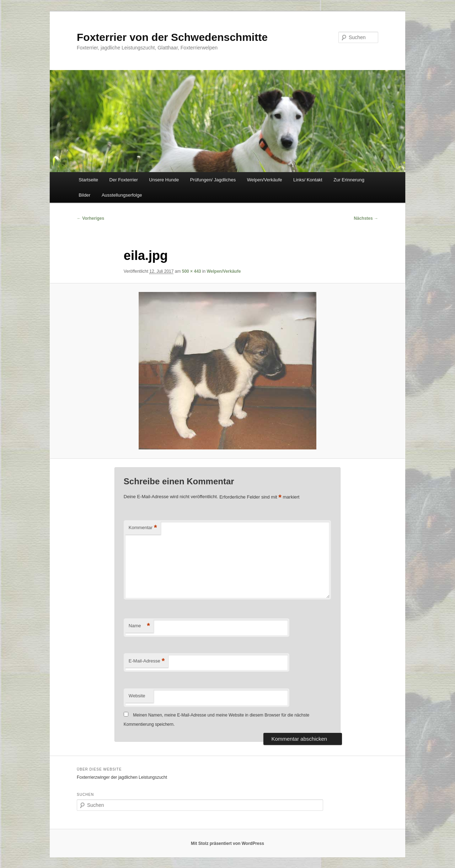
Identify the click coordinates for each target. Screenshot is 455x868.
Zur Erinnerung (349, 180)
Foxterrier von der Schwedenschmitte (172, 37)
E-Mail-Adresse (147, 661)
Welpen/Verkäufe (265, 180)
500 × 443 (192, 271)
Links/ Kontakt (308, 180)
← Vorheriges (90, 218)
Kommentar (143, 528)
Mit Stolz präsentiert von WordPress (227, 843)
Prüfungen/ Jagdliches (213, 180)
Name (139, 626)
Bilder (84, 195)
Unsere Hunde (164, 180)
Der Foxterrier (124, 180)
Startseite (88, 180)
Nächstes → (366, 218)
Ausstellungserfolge (122, 195)
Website (137, 696)
